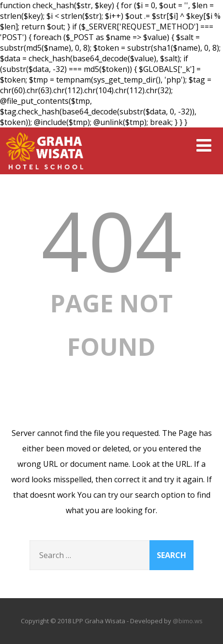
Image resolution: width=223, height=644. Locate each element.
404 (111, 240)
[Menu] (204, 145)
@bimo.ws (188, 621)
